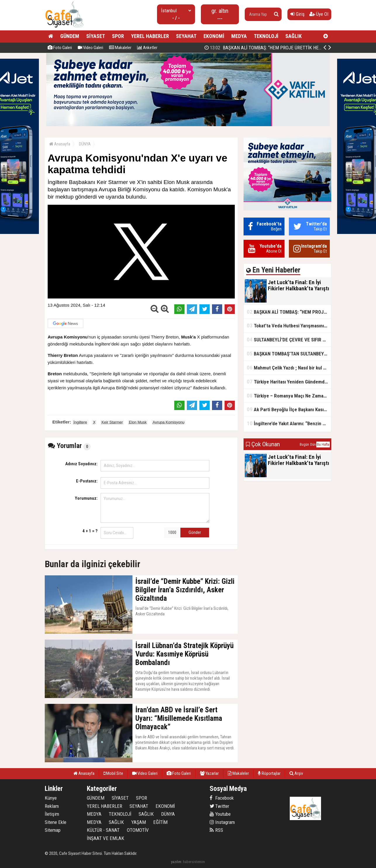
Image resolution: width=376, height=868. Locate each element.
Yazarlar (209, 773)
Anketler (147, 48)
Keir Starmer (112, 422)
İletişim (52, 814)
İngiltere (80, 422)
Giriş (297, 14)
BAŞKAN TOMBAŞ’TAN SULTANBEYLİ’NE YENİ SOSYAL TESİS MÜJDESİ (289, 354)
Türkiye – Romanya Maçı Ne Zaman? (288, 396)
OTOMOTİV (138, 830)
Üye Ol (319, 14)
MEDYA (239, 36)
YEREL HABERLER (150, 36)
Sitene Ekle (56, 822)
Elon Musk (138, 422)
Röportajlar (269, 773)
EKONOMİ (214, 36)
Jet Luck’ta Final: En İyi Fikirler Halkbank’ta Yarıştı (264, 48)
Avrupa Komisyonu (169, 422)
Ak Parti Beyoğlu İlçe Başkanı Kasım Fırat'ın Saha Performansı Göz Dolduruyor (289, 409)
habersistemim (194, 862)
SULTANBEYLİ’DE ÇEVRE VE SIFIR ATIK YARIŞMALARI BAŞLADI (289, 340)
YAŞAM (139, 822)
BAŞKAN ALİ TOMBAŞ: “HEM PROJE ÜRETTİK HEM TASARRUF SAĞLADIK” (289, 312)
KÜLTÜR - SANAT (103, 830)
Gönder (195, 532)
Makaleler (120, 48)
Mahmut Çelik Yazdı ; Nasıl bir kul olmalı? (289, 368)
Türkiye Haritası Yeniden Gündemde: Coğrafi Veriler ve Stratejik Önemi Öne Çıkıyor (289, 382)
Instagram (222, 822)
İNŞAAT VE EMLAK (106, 838)
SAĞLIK (294, 36)
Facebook (222, 798)
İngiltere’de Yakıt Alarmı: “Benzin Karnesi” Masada (289, 423)
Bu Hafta (323, 445)
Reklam (52, 806)
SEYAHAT (186, 36)
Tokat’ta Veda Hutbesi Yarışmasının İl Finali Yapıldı (289, 325)
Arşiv (296, 773)
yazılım (176, 862)
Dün (313, 445)
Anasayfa (60, 144)
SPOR (118, 36)
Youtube (220, 814)
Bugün (304, 445)
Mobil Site (113, 773)
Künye (51, 798)
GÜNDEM (70, 36)
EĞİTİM (160, 822)
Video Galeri (90, 48)
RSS (216, 830)
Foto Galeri (60, 48)
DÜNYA (85, 144)
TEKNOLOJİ (266, 36)
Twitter (219, 806)
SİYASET (96, 36)
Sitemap (53, 830)
